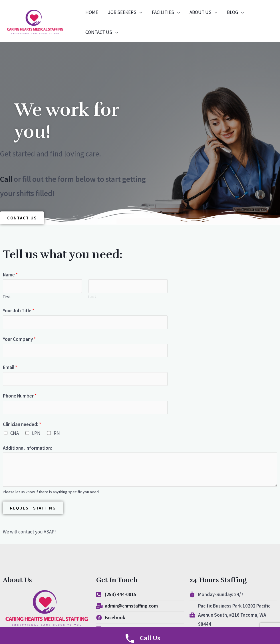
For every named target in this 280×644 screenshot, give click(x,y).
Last (92, 297)
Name (10, 275)
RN (57, 433)
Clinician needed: (22, 424)
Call (7, 179)
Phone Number (20, 396)
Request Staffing (33, 508)
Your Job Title (19, 311)
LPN (36, 433)
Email (10, 368)
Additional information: (27, 448)
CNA (15, 433)
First (7, 297)
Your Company (19, 339)
